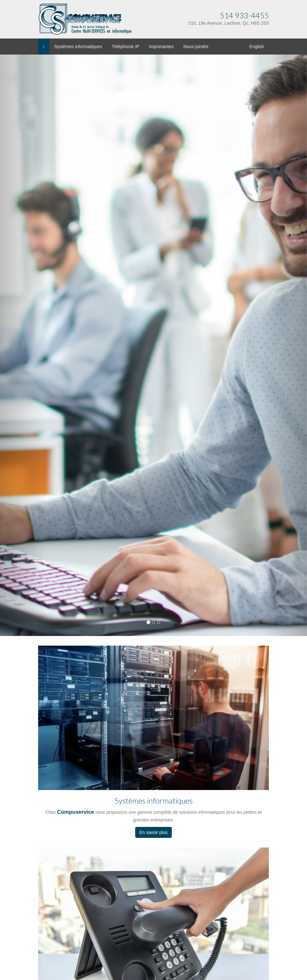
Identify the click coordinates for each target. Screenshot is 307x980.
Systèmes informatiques (78, 47)
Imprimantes (161, 47)
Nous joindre (196, 47)
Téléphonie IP (126, 47)
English (257, 47)
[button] (23, 342)
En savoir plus (153, 832)
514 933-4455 (244, 15)
